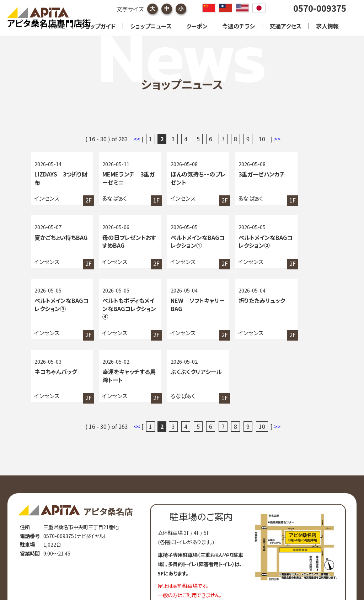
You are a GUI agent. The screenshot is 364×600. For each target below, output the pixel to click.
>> (277, 139)
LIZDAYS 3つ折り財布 (58, 178)
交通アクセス (285, 26)
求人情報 (327, 26)
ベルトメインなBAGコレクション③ (241, 246)
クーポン (197, 26)
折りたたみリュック (120, 309)
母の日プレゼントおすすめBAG (57, 242)
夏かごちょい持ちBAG (302, 178)
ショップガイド (98, 26)
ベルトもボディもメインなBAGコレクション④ (304, 246)
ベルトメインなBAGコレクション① (118, 246)
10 (262, 139)
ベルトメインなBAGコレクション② (179, 246)
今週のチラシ (239, 26)
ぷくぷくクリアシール (304, 313)
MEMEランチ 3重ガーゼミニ (120, 178)
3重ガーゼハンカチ (243, 174)
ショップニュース (151, 26)
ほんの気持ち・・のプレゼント (180, 178)
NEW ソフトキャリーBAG (57, 313)
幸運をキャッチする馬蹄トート (243, 313)
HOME (57, 26)
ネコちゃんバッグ (179, 309)
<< (138, 139)
